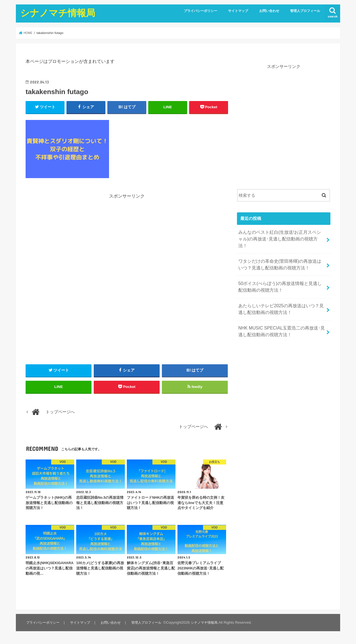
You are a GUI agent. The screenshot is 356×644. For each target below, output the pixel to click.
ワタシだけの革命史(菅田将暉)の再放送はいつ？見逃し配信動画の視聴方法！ (279, 256)
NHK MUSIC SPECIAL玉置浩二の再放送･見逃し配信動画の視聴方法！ (281, 319)
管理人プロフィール (305, 11)
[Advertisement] (127, 238)
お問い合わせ (269, 11)
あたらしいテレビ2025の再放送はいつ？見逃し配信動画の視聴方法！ (280, 298)
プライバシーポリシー (201, 11)
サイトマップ (238, 11)
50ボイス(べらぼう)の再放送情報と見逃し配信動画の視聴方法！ (281, 277)
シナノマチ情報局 (58, 13)
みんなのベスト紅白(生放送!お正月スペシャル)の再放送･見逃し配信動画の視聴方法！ (279, 235)
